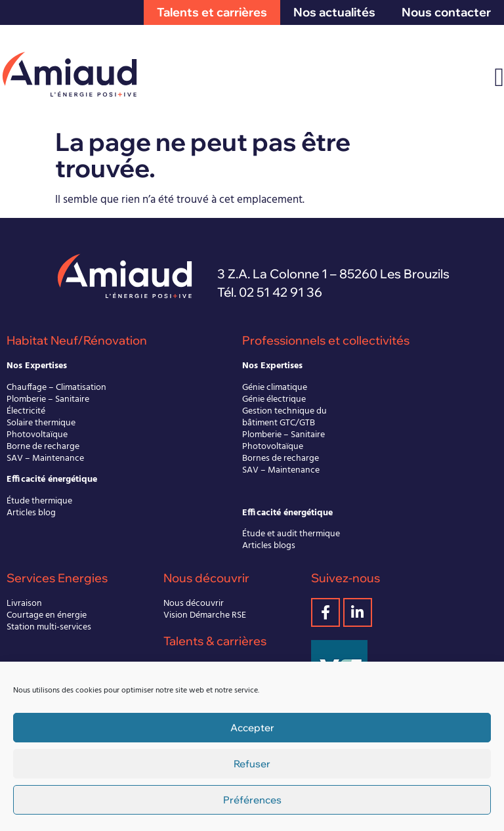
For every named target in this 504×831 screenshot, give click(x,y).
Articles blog (31, 513)
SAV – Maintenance (45, 458)
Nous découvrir (194, 604)
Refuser (252, 764)
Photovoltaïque (37, 435)
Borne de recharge (43, 447)
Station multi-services (49, 627)
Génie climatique (275, 388)
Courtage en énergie (47, 615)
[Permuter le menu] (499, 77)
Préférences (252, 800)
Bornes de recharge (281, 458)
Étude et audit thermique (291, 534)
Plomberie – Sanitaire (48, 399)
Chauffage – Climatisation (56, 388)
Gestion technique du (284, 411)
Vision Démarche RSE (205, 615)
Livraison (24, 604)
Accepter (252, 728)
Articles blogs (269, 546)
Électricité (26, 411)
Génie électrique (274, 399)
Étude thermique (39, 501)
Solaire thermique (41, 423)
